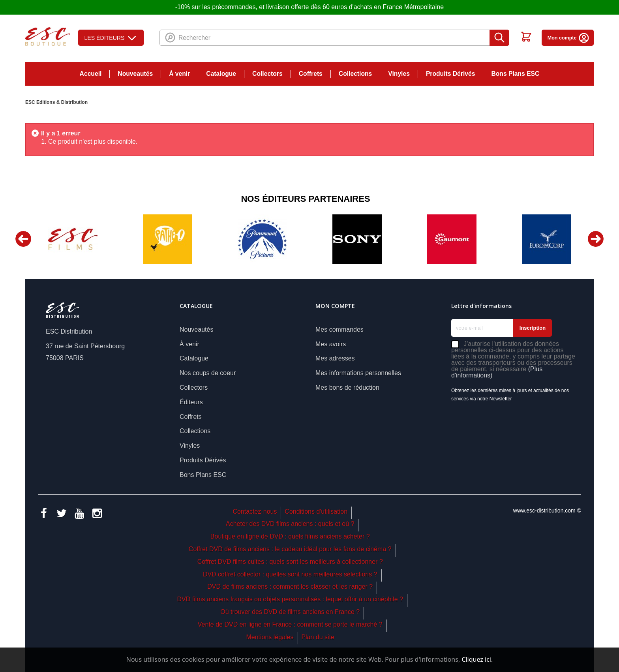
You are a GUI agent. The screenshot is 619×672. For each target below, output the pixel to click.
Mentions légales (270, 637)
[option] (73, 239)
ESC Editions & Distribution (56, 102)
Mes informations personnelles (358, 373)
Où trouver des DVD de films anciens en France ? (290, 612)
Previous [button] (23, 239)
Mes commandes (340, 329)
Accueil (91, 74)
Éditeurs (191, 402)
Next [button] (596, 239)
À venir (179, 74)
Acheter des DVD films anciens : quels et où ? (290, 524)
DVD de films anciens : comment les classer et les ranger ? (290, 587)
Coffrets (311, 74)
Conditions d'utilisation (316, 512)
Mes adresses (335, 358)
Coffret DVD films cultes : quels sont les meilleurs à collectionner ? (290, 562)
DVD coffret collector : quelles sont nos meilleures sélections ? (290, 574)
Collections (355, 74)
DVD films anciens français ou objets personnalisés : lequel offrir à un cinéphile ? (290, 599)
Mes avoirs (331, 344)
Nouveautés (135, 74)
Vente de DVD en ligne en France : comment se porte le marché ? (290, 624)
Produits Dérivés (451, 74)
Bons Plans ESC (515, 74)
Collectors (267, 74)
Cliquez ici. (477, 659)
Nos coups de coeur (208, 373)
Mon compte (569, 38)
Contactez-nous (255, 512)
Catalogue (221, 74)
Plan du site (318, 637)
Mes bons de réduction (347, 388)
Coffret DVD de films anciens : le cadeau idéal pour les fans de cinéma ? (290, 549)
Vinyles (399, 74)
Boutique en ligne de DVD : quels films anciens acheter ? (290, 536)
